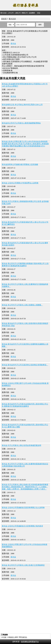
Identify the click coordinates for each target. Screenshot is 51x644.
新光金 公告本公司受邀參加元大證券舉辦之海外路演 (22, 526)
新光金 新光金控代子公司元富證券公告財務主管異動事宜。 (25, 365)
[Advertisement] (25, 607)
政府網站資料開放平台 (30, 642)
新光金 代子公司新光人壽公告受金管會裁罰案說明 (22, 445)
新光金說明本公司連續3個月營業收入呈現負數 (20, 164)
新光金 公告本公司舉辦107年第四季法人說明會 (20, 183)
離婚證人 (12, 637)
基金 (39, 13)
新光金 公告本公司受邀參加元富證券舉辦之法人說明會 (23, 508)
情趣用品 (24, 637)
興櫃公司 (25, 13)
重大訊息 (4, 13)
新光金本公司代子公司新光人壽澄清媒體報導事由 (21, 123)
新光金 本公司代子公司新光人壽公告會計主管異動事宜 (23, 565)
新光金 (13, 44)
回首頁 (4, 19)
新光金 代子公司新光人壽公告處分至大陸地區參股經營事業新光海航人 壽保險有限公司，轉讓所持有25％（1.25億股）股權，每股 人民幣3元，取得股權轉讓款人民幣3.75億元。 (25, 487)
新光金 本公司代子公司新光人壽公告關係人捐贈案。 (22, 305)
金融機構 (32, 13)
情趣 (5, 637)
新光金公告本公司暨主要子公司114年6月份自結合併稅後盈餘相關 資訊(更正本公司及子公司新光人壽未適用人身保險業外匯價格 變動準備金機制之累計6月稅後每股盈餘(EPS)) (25, 144)
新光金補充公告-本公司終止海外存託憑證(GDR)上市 (22, 105)
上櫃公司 (18, 13)
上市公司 (11, 13)
